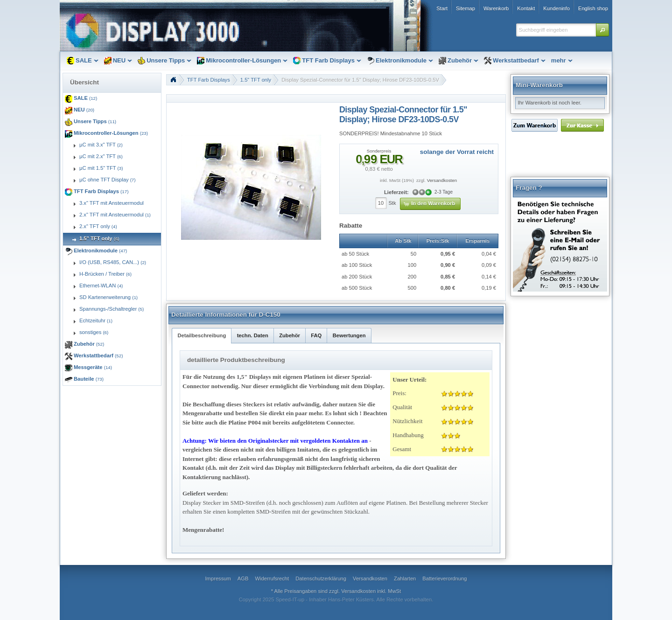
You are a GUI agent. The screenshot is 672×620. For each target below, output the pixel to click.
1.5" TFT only (256, 80)
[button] (602, 30)
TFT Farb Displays (209, 80)
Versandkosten (442, 180)
